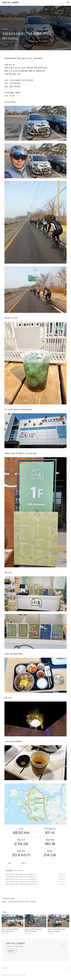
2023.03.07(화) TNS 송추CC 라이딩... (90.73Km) (20, 877)
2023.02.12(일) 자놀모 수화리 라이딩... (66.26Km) (21, 879)
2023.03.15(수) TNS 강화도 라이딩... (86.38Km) (20, 874)
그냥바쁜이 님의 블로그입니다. (15, 946)
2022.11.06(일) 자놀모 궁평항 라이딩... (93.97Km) (21, 884)
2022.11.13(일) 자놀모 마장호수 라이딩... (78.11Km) (21, 882)
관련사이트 (5, 968)
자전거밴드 (9, 870)
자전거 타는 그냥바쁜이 (10, 3)
